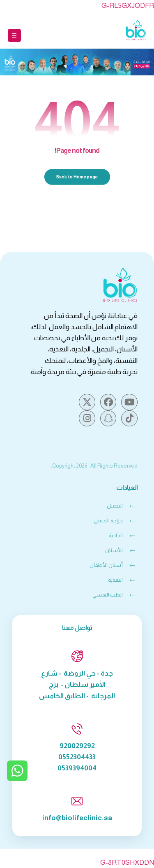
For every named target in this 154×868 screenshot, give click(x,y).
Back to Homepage (77, 177)
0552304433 (77, 757)
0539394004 (77, 768)
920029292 (77, 746)
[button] (14, 35)
